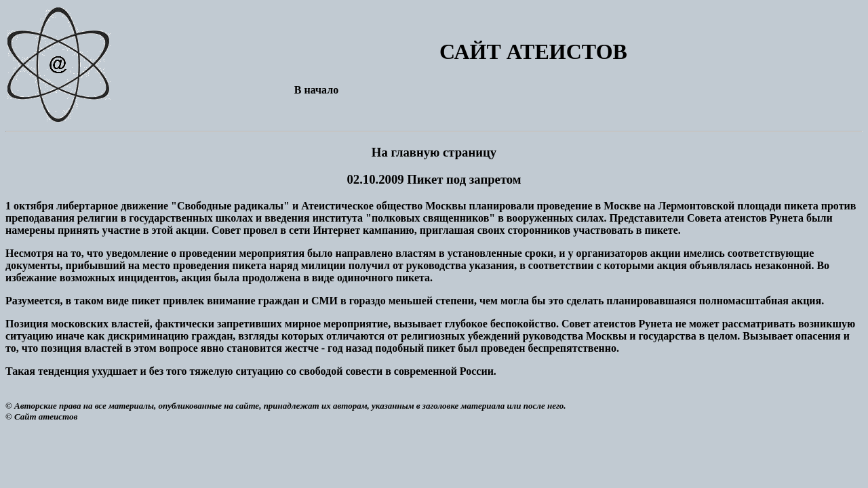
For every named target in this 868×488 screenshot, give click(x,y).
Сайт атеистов (46, 416)
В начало (316, 90)
